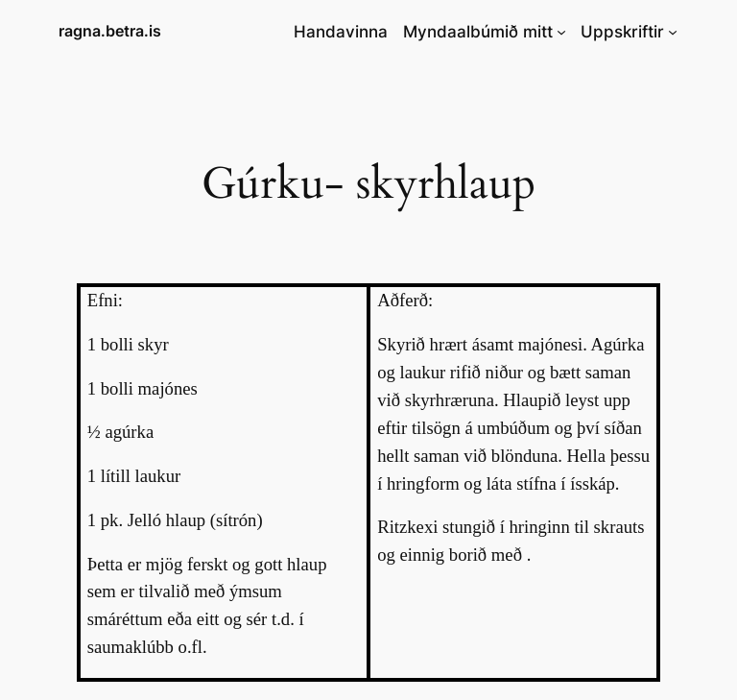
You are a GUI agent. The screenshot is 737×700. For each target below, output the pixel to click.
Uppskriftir (622, 32)
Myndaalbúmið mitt (478, 32)
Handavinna (341, 32)
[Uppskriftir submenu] (673, 32)
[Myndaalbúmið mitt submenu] (561, 32)
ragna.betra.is (110, 31)
